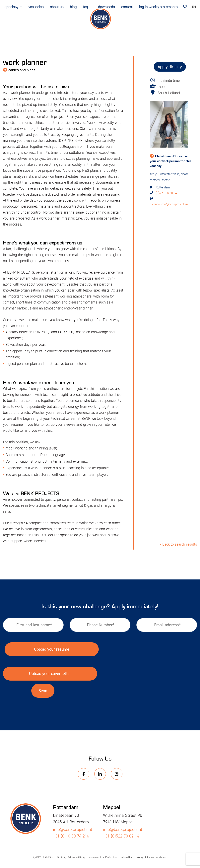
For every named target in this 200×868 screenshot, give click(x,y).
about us (57, 6)
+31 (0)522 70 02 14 (121, 836)
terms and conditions (124, 857)
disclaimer (161, 857)
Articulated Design (77, 857)
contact (127, 6)
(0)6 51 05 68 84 (166, 193)
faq (86, 6)
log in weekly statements (158, 6)
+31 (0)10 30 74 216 (71, 836)
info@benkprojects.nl (73, 829)
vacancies (36, 6)
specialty (12, 6)
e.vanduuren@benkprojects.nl (169, 204)
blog (73, 6)
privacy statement (145, 857)
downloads (106, 6)
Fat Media (106, 857)
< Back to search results (178, 544)
